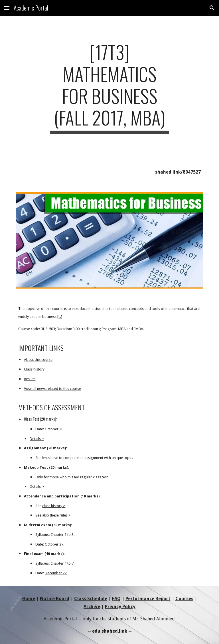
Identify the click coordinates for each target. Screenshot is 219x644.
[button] (7, 8)
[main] (109, 88)
